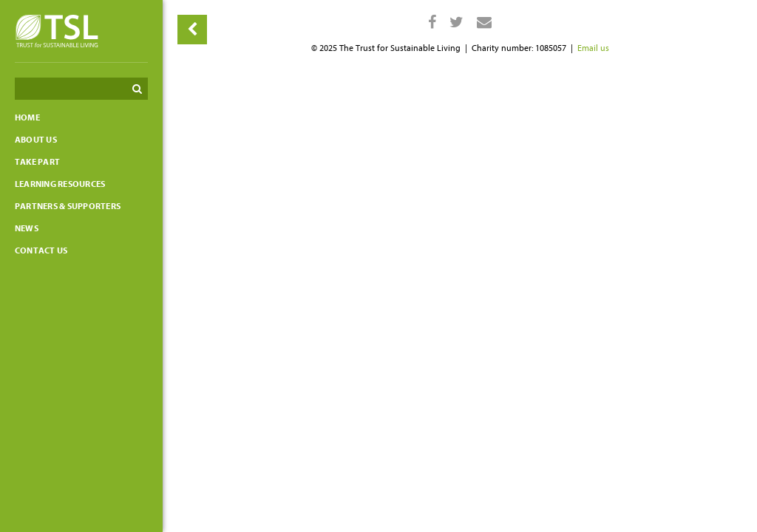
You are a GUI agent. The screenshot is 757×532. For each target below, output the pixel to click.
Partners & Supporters (68, 206)
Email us (593, 48)
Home (27, 117)
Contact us (41, 250)
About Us (36, 140)
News (27, 228)
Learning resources (60, 184)
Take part (37, 162)
